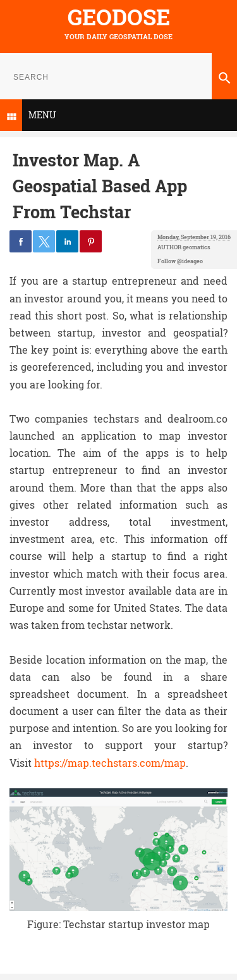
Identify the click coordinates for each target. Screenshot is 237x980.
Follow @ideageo (180, 261)
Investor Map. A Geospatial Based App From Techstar (100, 185)
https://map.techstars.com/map (110, 763)
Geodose (119, 16)
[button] (21, 241)
